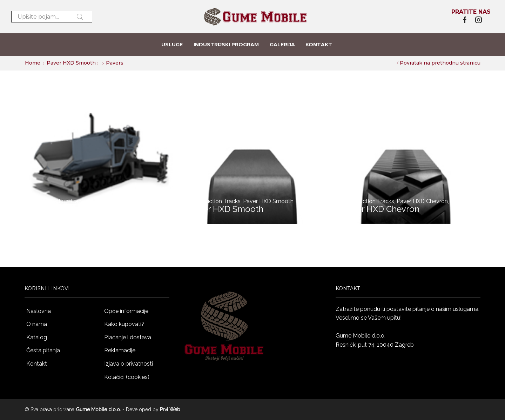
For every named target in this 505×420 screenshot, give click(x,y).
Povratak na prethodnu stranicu (440, 63)
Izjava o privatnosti (129, 364)
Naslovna (39, 311)
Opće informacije (126, 311)
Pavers (98, 201)
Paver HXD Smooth (71, 63)
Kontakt (319, 45)
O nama (37, 324)
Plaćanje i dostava (128, 337)
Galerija (282, 45)
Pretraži (80, 17)
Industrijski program (226, 45)
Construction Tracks (61, 201)
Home (33, 63)
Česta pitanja (43, 350)
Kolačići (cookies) (127, 377)
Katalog (37, 337)
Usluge (172, 45)
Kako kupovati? (124, 324)
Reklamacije (120, 350)
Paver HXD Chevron (422, 201)
